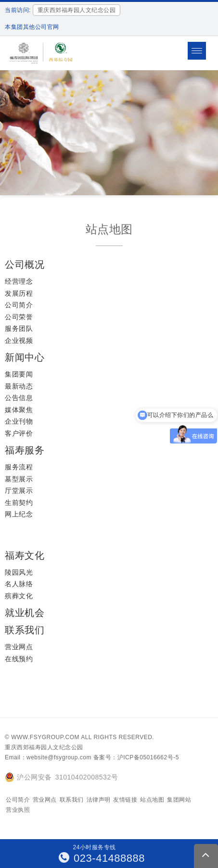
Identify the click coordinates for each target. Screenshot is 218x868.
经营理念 (19, 281)
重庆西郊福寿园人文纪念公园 (44, 747)
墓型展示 (19, 479)
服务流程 (19, 467)
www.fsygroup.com (45, 737)
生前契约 (19, 503)
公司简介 (19, 305)
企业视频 (19, 340)
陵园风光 (19, 572)
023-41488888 (102, 858)
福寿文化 (25, 555)
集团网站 (179, 800)
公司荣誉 (19, 317)
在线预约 (19, 659)
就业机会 (25, 613)
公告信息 (19, 398)
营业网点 (19, 647)
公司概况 (25, 264)
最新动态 (19, 386)
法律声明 (99, 800)
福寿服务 (25, 450)
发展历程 (19, 293)
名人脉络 (19, 584)
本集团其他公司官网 (32, 27)
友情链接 (125, 800)
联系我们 (25, 630)
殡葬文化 (19, 596)
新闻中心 (25, 357)
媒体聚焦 (19, 410)
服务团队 (19, 328)
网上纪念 (19, 514)
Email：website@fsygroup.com (48, 757)
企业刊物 (19, 421)
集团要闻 (19, 374)
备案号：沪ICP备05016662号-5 (136, 757)
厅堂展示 (19, 491)
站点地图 (152, 800)
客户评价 (19, 433)
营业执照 (18, 810)
